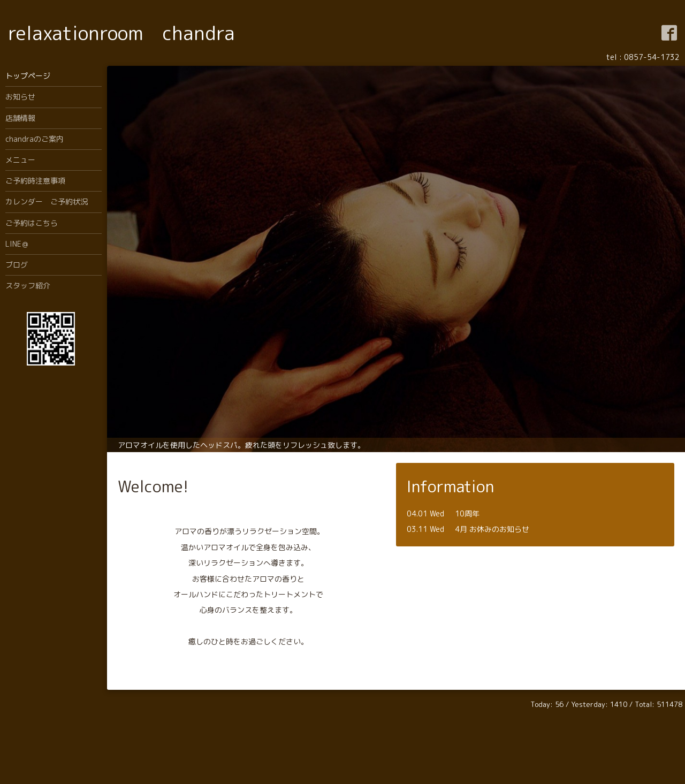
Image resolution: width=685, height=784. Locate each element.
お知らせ (20, 97)
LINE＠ (17, 244)
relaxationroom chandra (121, 33)
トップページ (28, 76)
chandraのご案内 (35, 139)
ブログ (17, 265)
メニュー (20, 160)
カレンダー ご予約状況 (47, 201)
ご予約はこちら (32, 223)
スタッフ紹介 (28, 286)
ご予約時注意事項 (35, 181)
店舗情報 (20, 118)
